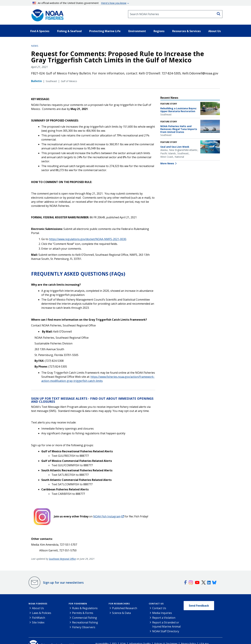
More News (167, 163)
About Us (38, 608)
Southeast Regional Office (62, 559)
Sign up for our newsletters (63, 582)
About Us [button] (215, 31)
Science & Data (121, 613)
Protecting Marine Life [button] (105, 31)
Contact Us (156, 604)
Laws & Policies (42, 613)
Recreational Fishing (85, 622)
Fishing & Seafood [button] (69, 31)
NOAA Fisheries (38, 604)
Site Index (38, 622)
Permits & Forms (83, 613)
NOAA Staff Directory (166, 631)
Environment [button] (137, 31)
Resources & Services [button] (186, 31)
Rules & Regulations (85, 608)
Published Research (125, 608)
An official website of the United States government (80, 3)
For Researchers (119, 604)
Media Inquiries (162, 613)
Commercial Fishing (85, 618)
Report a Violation (164, 618)
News (35, 46)
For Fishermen (78, 604)
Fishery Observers (84, 627)
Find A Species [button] (40, 31)
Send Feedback (199, 606)
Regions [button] (159, 31)
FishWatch (39, 618)
